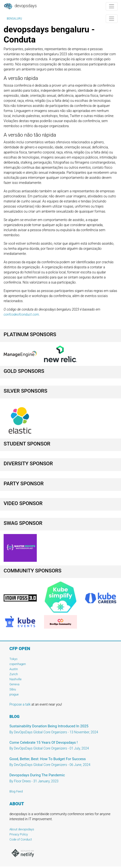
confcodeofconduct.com (21, 314)
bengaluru (14, 19)
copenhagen (18, 664)
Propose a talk (20, 704)
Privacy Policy (19, 834)
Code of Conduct (21, 839)
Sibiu (13, 689)
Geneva (14, 684)
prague (14, 694)
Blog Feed (16, 791)
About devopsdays (22, 829)
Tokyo (13, 659)
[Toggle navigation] (112, 6)
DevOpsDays (20, 6)
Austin (14, 669)
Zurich (14, 674)
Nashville (15, 679)
